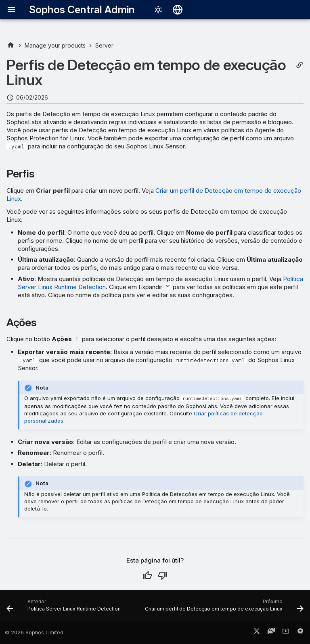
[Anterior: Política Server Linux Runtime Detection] (64, 608)
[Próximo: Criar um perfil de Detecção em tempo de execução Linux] (223, 608)
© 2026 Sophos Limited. (35, 633)
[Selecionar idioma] (178, 10)
